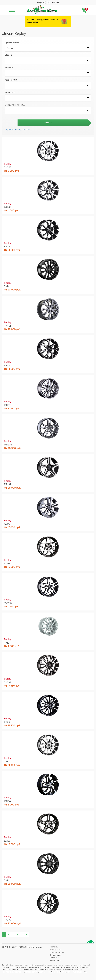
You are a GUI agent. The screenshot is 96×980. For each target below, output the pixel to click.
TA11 (6, 880)
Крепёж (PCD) (11, 80)
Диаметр (9, 67)
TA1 (6, 762)
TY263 (8, 167)
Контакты (54, 947)
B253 (7, 722)
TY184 (7, 643)
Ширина (8, 55)
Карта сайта (55, 960)
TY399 (8, 682)
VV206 (8, 603)
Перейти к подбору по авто (17, 130)
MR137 (8, 484)
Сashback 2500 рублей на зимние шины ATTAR (42, 21)
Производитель (12, 43)
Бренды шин (56, 950)
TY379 (8, 920)
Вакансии (54, 958)
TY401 (7, 326)
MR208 (8, 445)
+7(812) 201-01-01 (48, 3)
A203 (7, 524)
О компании (55, 955)
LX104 (7, 801)
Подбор (48, 123)
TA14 (7, 286)
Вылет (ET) (10, 92)
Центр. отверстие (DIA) (15, 105)
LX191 (7, 563)
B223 (7, 247)
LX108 (7, 207)
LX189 (7, 841)
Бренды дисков (57, 952)
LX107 (7, 405)
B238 (7, 365)
